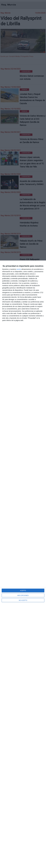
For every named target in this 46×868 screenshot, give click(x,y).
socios (19, 269)
